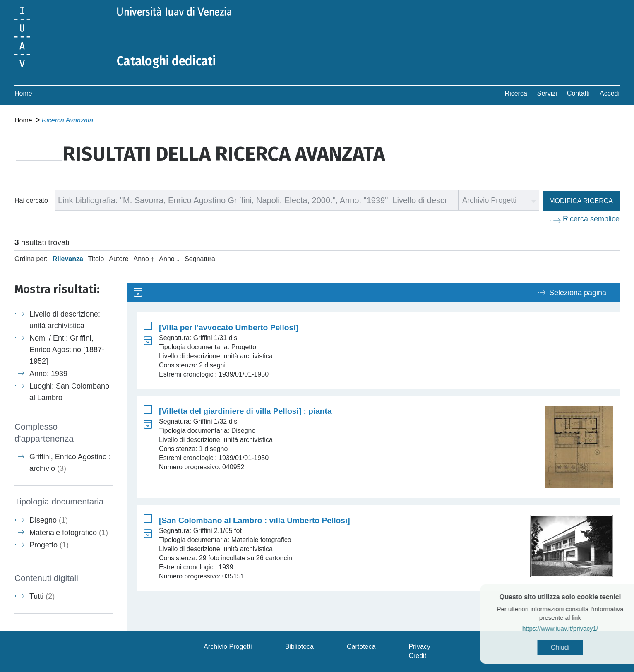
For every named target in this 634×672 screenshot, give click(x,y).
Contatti (578, 93)
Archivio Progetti (228, 647)
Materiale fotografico (69, 533)
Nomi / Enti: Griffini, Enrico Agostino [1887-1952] (67, 350)
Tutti (42, 596)
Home (23, 93)
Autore (119, 259)
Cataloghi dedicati (166, 61)
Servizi (547, 93)
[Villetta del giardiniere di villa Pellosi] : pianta (245, 411)
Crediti (418, 656)
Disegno (49, 520)
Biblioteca (299, 647)
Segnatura (200, 259)
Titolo (96, 259)
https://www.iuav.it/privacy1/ (574, 628)
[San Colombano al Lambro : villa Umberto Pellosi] (255, 520)
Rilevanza (68, 259)
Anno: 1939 (48, 374)
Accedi (610, 93)
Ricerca (516, 93)
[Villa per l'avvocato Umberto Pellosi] (229, 328)
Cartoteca (361, 647)
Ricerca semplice (591, 219)
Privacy (419, 647)
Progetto (49, 545)
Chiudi (574, 647)
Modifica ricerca (581, 201)
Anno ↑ (144, 259)
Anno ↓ (169, 259)
